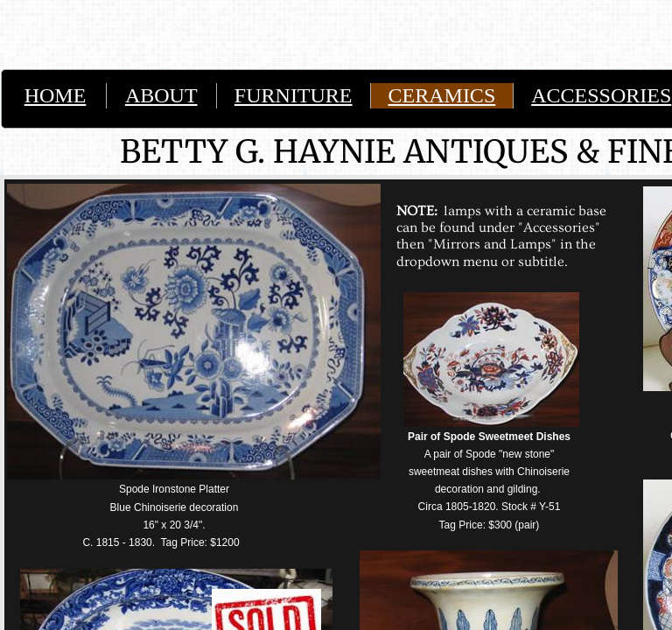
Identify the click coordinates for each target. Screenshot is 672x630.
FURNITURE (294, 95)
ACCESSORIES (601, 95)
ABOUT (161, 95)
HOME (56, 95)
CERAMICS (442, 95)
